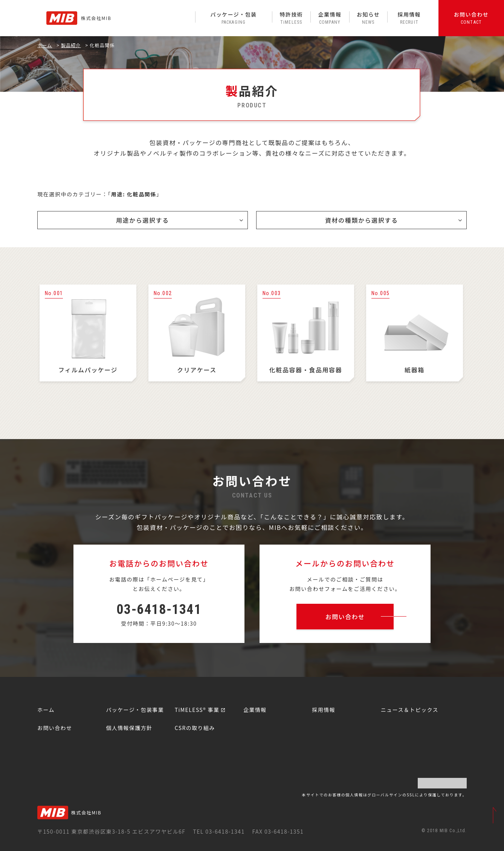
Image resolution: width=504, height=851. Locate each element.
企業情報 (330, 18)
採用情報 (409, 18)
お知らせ (368, 18)
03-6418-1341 (159, 609)
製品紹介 (71, 45)
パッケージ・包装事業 (135, 710)
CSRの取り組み (195, 728)
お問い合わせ (471, 18)
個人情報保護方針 (129, 728)
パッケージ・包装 (234, 18)
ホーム (45, 45)
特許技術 (291, 18)
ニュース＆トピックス (410, 710)
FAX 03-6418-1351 (278, 831)
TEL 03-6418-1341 (219, 831)
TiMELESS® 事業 (197, 710)
